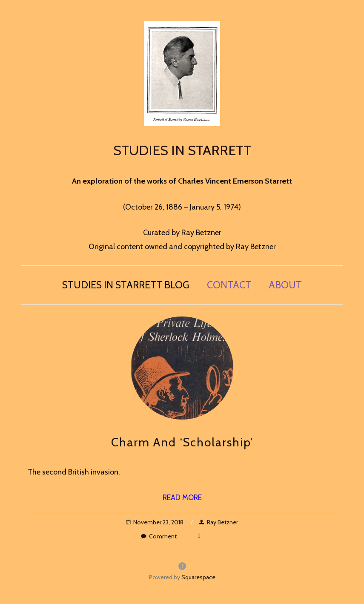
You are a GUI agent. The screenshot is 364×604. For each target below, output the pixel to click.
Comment (159, 536)
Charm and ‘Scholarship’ (182, 442)
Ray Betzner (218, 522)
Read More (182, 498)
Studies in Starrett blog (126, 285)
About (285, 285)
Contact (229, 285)
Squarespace (198, 577)
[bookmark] (182, 72)
